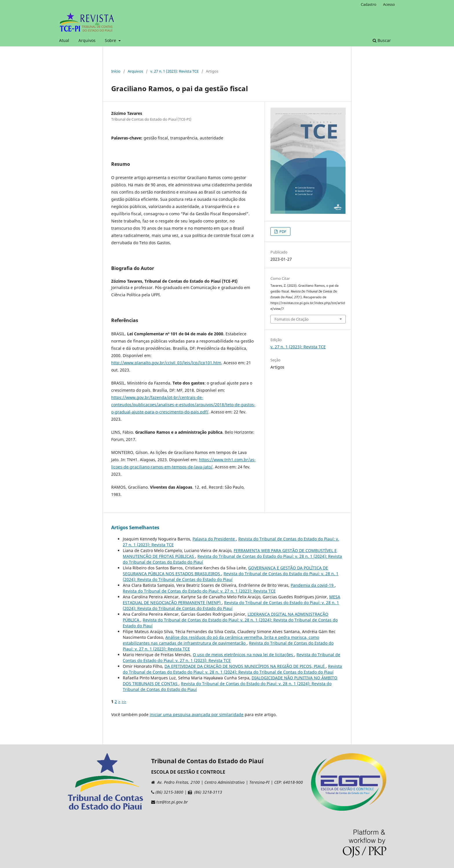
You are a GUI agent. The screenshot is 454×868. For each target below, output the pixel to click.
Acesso (389, 4)
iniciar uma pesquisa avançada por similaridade (197, 715)
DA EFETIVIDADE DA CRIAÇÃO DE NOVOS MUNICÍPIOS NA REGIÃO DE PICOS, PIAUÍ (245, 666)
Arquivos (87, 40)
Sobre (111, 40)
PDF (282, 231)
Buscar (382, 40)
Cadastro (369, 4)
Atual (64, 40)
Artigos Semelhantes (135, 527)
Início (116, 71)
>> (124, 701)
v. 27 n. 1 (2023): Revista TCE (174, 71)
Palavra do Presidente (214, 539)
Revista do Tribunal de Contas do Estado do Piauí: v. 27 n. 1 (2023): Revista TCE (199, 591)
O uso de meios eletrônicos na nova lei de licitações (244, 655)
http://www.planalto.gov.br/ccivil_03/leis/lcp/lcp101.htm (166, 363)
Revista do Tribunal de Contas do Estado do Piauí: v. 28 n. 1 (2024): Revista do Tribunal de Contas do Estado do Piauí (231, 576)
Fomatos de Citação (292, 319)
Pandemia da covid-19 (313, 585)
